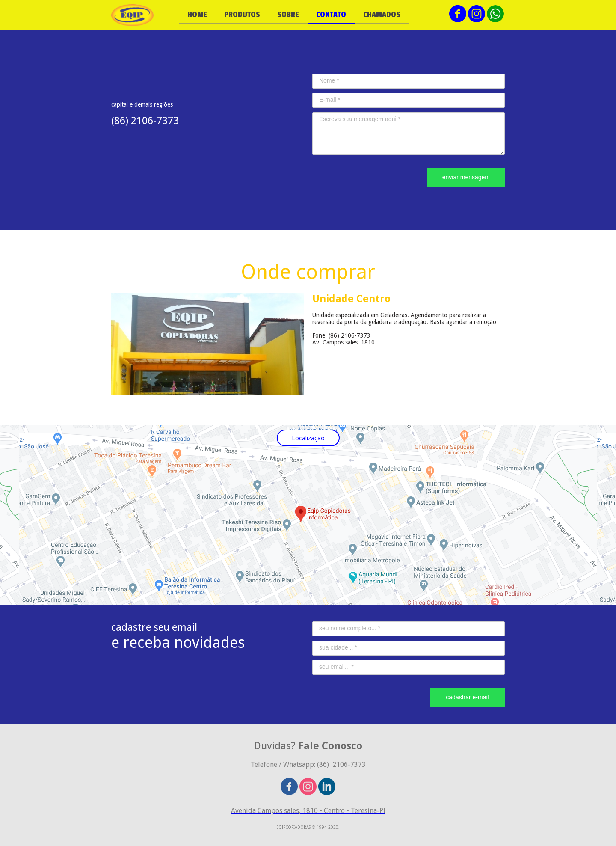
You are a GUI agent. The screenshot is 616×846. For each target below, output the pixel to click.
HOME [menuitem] (197, 15)
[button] (308, 438)
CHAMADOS (382, 15)
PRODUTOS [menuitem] (242, 15)
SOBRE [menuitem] (288, 15)
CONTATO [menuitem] (331, 15)
